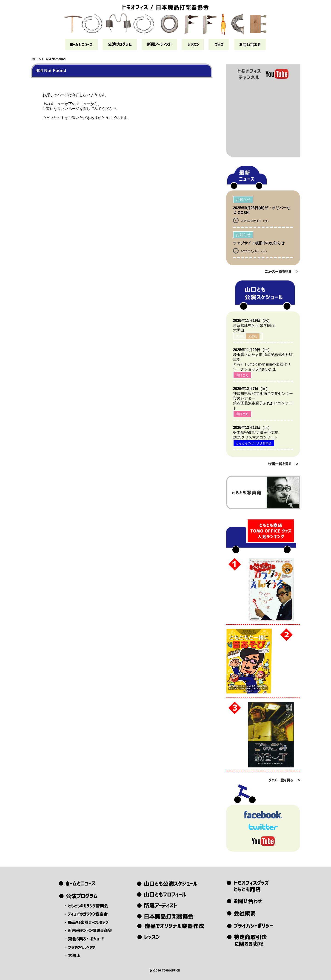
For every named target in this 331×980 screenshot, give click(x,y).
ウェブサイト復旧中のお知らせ (259, 243)
